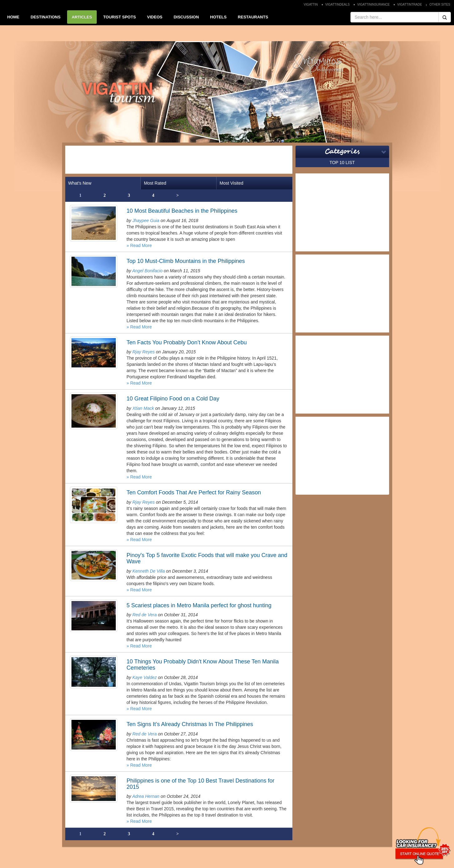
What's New (80, 183)
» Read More (139, 245)
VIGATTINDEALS (338, 5)
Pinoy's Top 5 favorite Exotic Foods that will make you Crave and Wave (207, 558)
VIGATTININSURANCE (373, 5)
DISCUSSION (186, 17)
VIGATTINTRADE (410, 5)
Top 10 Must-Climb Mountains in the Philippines (186, 261)
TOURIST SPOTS (120, 17)
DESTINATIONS (46, 17)
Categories (342, 152)
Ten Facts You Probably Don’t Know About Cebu (187, 342)
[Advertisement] (179, 160)
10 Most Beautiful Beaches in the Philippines (182, 211)
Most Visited (232, 183)
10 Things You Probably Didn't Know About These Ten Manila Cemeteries (203, 665)
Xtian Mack (143, 408)
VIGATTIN (311, 5)
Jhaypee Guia (146, 221)
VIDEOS (155, 17)
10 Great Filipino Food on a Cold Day (173, 399)
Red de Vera (144, 615)
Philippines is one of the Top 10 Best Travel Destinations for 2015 (201, 784)
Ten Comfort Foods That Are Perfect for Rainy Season (194, 492)
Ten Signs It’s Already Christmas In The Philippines (190, 724)
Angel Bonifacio (147, 271)
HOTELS (218, 17)
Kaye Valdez (144, 677)
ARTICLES (82, 17)
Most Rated (155, 183)
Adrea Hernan (146, 796)
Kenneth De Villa (149, 571)
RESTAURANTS (253, 17)
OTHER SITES (440, 5)
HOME (13, 17)
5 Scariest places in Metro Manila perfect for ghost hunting (199, 605)
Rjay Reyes (144, 352)
